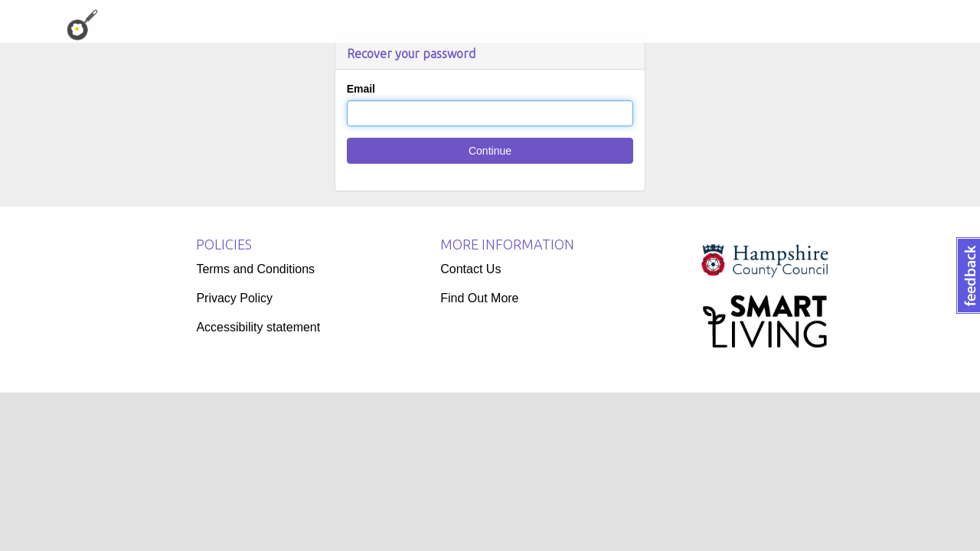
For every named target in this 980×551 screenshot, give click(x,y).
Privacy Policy (234, 298)
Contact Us (470, 269)
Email (361, 89)
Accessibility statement (258, 327)
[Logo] (764, 296)
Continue (490, 151)
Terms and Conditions (255, 269)
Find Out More (479, 298)
